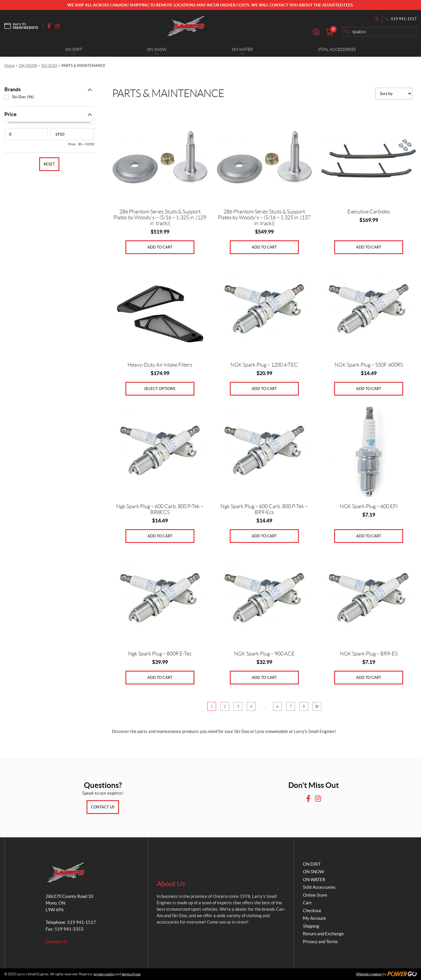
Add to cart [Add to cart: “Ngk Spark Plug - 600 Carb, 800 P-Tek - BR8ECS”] (160, 536)
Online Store (315, 895)
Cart (307, 903)
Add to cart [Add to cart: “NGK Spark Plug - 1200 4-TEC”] (264, 389)
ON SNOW (28, 66)
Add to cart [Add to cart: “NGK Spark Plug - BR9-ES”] (369, 678)
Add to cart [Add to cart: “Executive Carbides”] (369, 247)
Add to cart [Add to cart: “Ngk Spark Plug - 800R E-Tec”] (160, 678)
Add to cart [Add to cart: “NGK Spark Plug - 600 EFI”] (369, 536)
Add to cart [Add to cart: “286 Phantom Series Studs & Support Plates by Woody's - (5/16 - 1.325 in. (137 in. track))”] (264, 247)
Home (10, 66)
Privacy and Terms (320, 942)
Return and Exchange (323, 934)
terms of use (131, 974)
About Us (171, 884)
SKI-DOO (49, 66)
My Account (314, 918)
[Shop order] (394, 94)
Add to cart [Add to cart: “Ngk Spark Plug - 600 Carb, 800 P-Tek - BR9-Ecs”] (264, 536)
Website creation (369, 974)
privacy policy (104, 974)
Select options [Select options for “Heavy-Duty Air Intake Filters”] (160, 389)
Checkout (312, 911)
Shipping (311, 926)
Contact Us (103, 807)
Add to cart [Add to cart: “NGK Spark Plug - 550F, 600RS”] (369, 389)
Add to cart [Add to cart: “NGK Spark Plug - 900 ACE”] (264, 678)
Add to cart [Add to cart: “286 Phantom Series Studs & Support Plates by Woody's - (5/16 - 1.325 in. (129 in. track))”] (160, 247)
